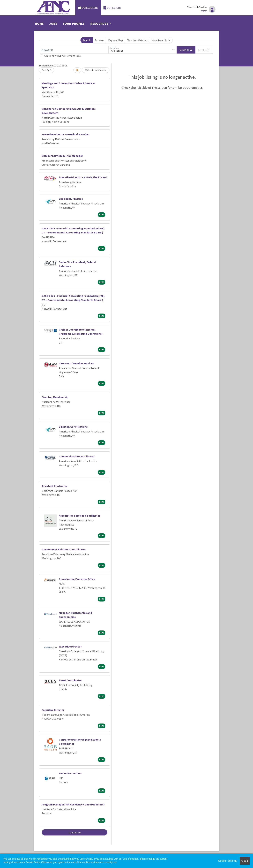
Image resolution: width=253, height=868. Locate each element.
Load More (75, 832)
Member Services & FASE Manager (62, 156)
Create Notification (96, 70)
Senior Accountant (70, 773)
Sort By (46, 70)
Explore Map (116, 40)
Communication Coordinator (77, 456)
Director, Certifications (73, 427)
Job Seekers (88, 8)
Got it (245, 861)
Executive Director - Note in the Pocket (66, 134)
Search (87, 40)
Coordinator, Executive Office (77, 579)
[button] (204, 50)
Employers (112, 8)
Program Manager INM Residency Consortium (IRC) (73, 804)
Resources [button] (99, 24)
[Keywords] (74, 50)
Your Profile (74, 24)
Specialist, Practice (71, 199)
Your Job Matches (137, 40)
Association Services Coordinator (80, 516)
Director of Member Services (76, 363)
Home (39, 24)
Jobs (53, 24)
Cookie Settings (228, 861)
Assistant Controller (54, 486)
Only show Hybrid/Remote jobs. (63, 56)
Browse (99, 40)
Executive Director (70, 646)
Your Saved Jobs (161, 40)
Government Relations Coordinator (64, 549)
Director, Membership (55, 397)
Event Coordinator (70, 680)
